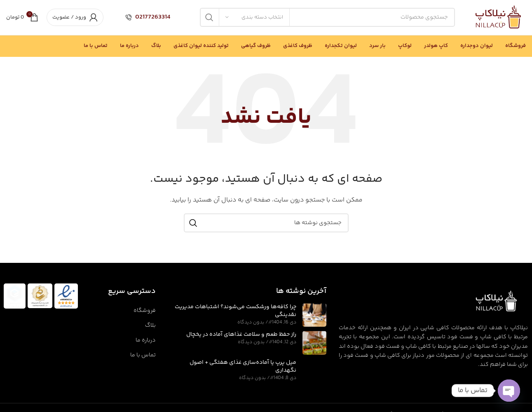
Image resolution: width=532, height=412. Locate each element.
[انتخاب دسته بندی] (254, 18)
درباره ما (146, 340)
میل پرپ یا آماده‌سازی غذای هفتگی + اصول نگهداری (243, 367)
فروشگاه (145, 311)
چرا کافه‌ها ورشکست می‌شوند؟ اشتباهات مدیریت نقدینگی (236, 311)
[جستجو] (327, 18)
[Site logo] (499, 18)
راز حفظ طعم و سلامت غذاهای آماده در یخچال (241, 335)
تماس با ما (143, 355)
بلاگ (150, 325)
